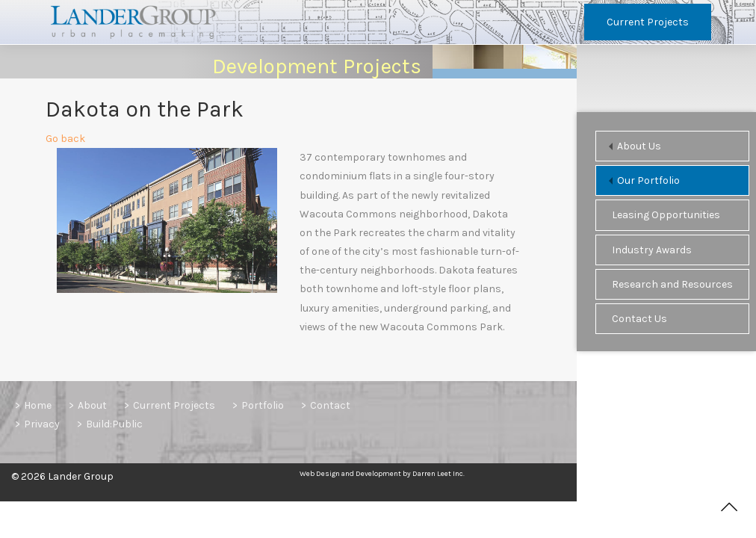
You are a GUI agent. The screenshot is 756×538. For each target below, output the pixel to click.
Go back (65, 142)
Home (38, 405)
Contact (330, 405)
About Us (639, 146)
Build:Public (114, 424)
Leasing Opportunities (666, 215)
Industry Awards (652, 250)
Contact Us (639, 319)
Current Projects (648, 22)
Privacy (42, 424)
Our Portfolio (648, 180)
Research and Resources (672, 284)
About (92, 405)
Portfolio (263, 405)
